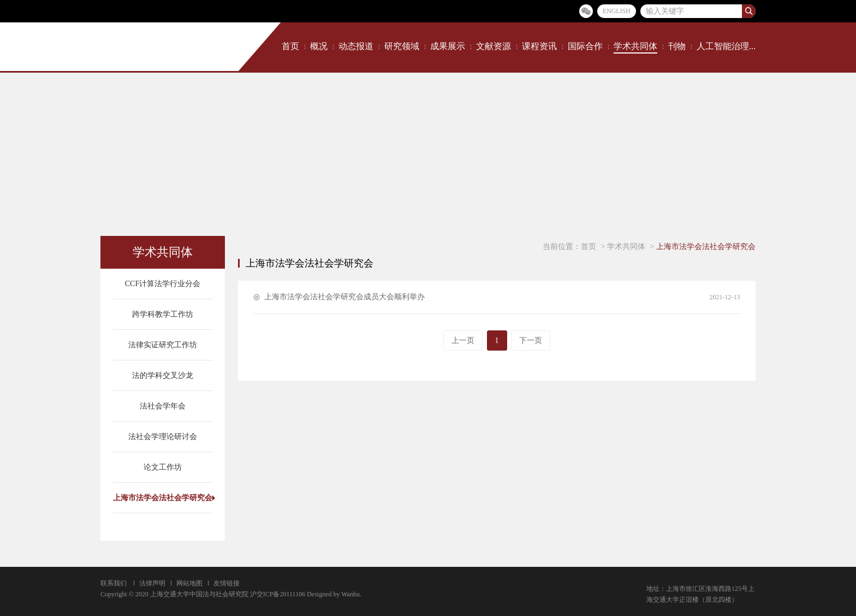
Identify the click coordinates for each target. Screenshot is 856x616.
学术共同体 (635, 46)
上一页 (463, 340)
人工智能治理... (726, 46)
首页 (290, 46)
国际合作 (585, 46)
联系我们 (114, 583)
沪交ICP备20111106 (278, 594)
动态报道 (356, 46)
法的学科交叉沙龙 (163, 375)
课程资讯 (539, 46)
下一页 (531, 340)
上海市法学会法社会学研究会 (163, 498)
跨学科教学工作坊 (163, 314)
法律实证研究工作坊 (163, 345)
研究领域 (402, 46)
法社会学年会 (163, 406)
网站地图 (189, 583)
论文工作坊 (163, 467)
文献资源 (494, 46)
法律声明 (152, 583)
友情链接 (227, 583)
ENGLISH (617, 11)
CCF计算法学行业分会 (163, 284)
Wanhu (350, 594)
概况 (319, 46)
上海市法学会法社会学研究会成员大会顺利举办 (344, 297)
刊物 (677, 46)
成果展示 (448, 46)
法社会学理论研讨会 (163, 437)
